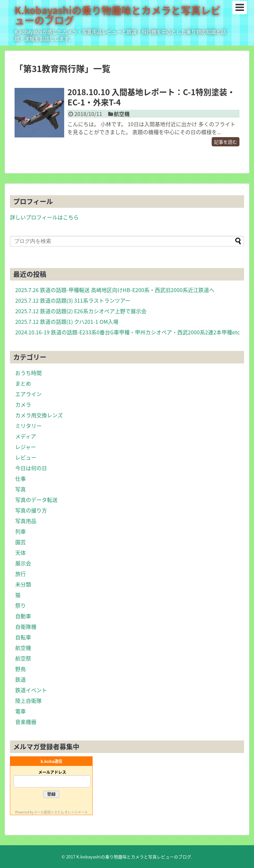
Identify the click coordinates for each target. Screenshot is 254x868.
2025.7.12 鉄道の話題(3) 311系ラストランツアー (73, 300)
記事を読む (226, 142)
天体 (21, 552)
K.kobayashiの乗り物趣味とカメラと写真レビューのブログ (118, 15)
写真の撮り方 (31, 510)
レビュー (26, 457)
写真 (21, 489)
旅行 (21, 574)
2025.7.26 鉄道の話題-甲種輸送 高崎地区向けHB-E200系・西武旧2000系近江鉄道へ (115, 290)
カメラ (23, 404)
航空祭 (23, 658)
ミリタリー (28, 426)
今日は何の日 (31, 468)
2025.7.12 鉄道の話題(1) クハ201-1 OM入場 (67, 321)
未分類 (23, 584)
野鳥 (21, 669)
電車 (21, 711)
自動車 (23, 616)
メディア (26, 436)
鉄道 (21, 679)
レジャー (26, 447)
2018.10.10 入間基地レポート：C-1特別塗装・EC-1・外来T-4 (151, 97)
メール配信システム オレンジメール (61, 812)
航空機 (122, 114)
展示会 (23, 563)
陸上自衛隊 (28, 700)
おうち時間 (28, 373)
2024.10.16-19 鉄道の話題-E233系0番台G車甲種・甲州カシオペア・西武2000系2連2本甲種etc (127, 332)
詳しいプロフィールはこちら (44, 217)
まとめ (23, 383)
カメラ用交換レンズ (39, 415)
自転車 (23, 637)
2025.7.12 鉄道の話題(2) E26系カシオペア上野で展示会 (81, 311)
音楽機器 (26, 722)
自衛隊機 (26, 626)
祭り (21, 605)
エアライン (28, 394)
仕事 (21, 478)
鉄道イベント (31, 690)
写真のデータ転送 (36, 500)
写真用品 (26, 521)
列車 (21, 531)
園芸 (21, 542)
